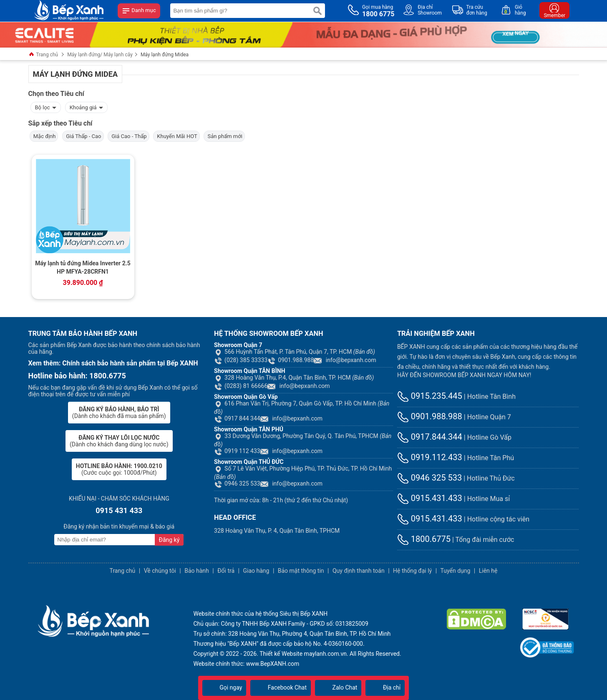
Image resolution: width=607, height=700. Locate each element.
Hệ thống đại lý (412, 571)
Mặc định (44, 136)
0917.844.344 (430, 437)
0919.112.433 (430, 457)
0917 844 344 (237, 418)
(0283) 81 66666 (241, 386)
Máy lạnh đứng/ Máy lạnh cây (100, 55)
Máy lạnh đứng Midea (165, 55)
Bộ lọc (46, 107)
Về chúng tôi (160, 571)
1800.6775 (424, 539)
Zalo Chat (338, 687)
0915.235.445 (430, 396)
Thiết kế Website (281, 654)
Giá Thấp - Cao (83, 136)
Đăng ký (169, 540)
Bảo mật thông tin (301, 571)
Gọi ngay (224, 687)
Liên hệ (488, 571)
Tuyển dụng (456, 571)
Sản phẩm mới (224, 136)
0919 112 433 (237, 451)
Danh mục (139, 11)
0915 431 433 (119, 510)
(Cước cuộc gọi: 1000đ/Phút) (119, 469)
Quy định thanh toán (359, 571)
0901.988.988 (291, 360)
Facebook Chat (281, 687)
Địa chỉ (385, 687)
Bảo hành (197, 571)
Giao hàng (256, 571)
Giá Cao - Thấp (128, 136)
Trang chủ (43, 55)
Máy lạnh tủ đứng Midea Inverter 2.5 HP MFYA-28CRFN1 (83, 267)
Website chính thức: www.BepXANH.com (247, 664)
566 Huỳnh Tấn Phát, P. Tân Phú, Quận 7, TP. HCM (295, 352)
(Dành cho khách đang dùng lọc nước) (119, 441)
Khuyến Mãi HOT (176, 136)
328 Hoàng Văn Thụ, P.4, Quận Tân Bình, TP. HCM (294, 378)
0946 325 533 (237, 483)
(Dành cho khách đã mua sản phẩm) (119, 413)
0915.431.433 (430, 498)
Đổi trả (226, 571)
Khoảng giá (86, 107)
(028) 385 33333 (241, 360)
